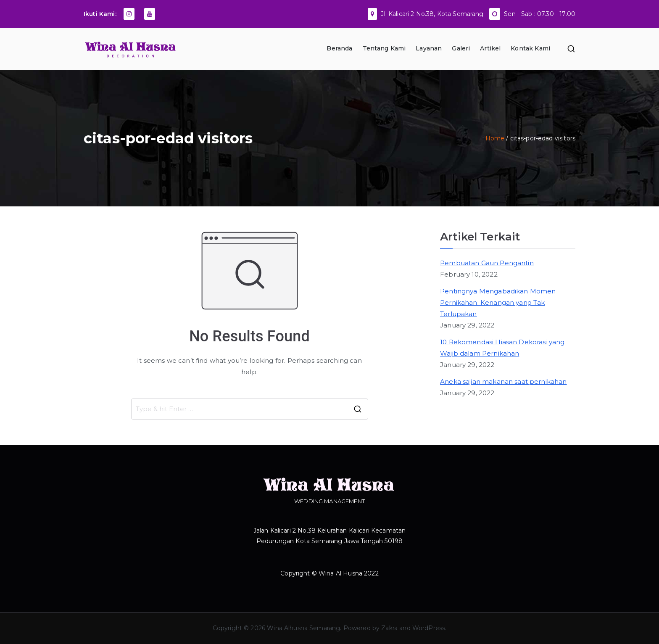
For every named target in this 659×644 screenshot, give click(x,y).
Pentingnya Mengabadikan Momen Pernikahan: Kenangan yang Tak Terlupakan (498, 302)
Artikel (490, 48)
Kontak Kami (530, 48)
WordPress (429, 628)
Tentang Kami (384, 48)
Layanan (429, 48)
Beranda (339, 48)
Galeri (461, 48)
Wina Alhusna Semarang (303, 628)
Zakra (389, 628)
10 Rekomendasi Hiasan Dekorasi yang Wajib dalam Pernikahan (502, 348)
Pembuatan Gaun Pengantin (487, 263)
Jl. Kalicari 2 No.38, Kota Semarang (432, 14)
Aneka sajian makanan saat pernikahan (503, 381)
